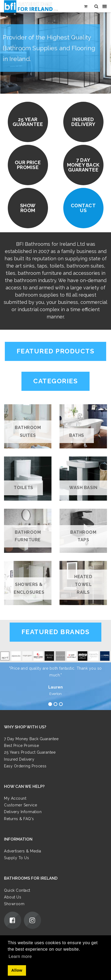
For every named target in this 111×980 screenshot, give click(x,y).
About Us (13, 897)
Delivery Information (23, 812)
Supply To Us (16, 858)
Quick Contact (17, 890)
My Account (15, 798)
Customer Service (21, 805)
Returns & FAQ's (19, 819)
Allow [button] (17, 970)
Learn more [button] (20, 956)
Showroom (14, 904)
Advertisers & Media (23, 851)
